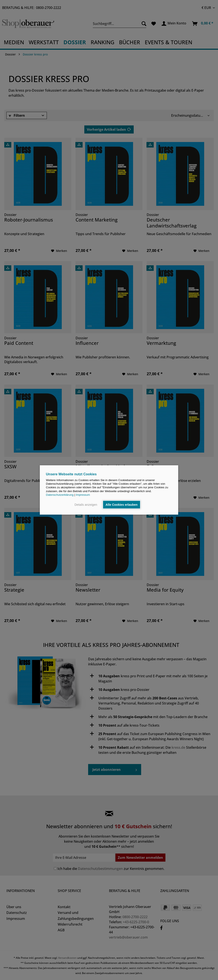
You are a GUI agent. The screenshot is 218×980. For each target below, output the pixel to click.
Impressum (83, 495)
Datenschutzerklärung (60, 495)
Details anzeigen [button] (86, 505)
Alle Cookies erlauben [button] (122, 505)
